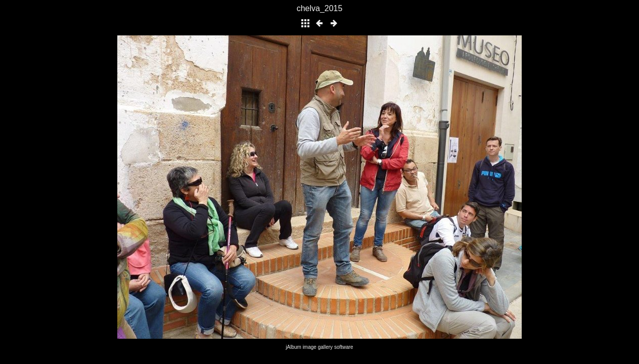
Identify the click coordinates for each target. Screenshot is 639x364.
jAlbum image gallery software (319, 347)
